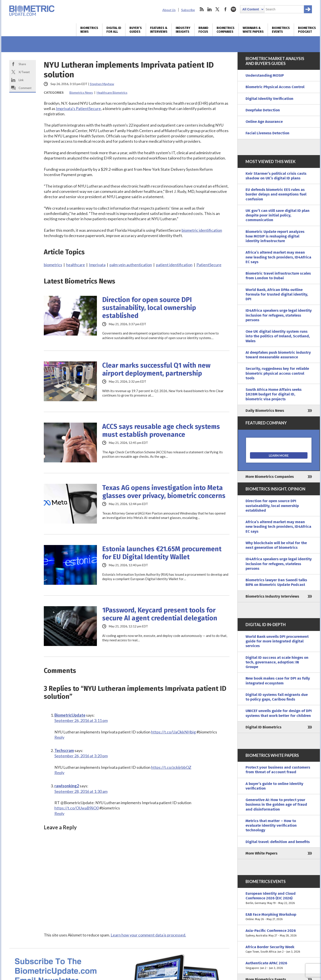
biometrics (53, 265)
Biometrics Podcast (307, 30)
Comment (25, 88)
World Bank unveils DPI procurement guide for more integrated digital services (277, 641)
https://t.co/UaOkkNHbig (173, 732)
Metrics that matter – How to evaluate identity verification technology (271, 826)
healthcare (76, 265)
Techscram (64, 750)
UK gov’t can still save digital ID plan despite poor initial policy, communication (278, 215)
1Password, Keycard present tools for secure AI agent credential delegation (160, 614)
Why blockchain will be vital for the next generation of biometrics (276, 545)
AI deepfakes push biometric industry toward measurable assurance (278, 355)
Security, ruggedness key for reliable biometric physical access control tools (277, 373)
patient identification (174, 265)
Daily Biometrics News (265, 411)
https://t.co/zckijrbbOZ (171, 767)
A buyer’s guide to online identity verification (274, 786)
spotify (233, 9)
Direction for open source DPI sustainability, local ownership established (149, 308)
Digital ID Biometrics (263, 727)
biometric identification (202, 230)
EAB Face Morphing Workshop (279, 917)
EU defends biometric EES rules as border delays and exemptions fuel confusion (276, 194)
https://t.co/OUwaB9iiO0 (77, 808)
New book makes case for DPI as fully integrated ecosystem (278, 681)
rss (202, 9)
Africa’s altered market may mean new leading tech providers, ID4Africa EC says (278, 257)
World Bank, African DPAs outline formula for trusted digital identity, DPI (277, 294)
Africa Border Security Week (279, 949)
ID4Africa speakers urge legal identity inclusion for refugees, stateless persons (279, 315)
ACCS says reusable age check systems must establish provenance (161, 431)
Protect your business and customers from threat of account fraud (278, 770)
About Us (169, 10)
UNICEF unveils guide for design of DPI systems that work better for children (279, 713)
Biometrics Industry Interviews (272, 596)
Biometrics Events (281, 30)
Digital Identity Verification (269, 99)
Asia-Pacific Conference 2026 (279, 933)
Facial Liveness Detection (267, 133)
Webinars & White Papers (253, 30)
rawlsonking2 (67, 786)
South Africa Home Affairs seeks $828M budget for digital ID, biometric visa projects (274, 394)
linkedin (210, 9)
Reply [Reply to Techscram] (59, 773)
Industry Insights (183, 30)
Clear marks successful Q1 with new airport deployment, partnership (156, 369)
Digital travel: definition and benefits (278, 842)
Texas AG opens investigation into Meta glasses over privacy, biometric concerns (164, 492)
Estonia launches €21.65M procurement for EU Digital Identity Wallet (162, 553)
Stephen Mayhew (102, 84)
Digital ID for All (114, 30)
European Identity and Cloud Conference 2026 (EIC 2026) (279, 898)
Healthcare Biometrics (112, 92)
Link (21, 80)
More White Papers (261, 853)
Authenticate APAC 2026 (279, 966)
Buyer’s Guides (136, 30)
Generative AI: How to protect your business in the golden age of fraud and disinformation (276, 805)
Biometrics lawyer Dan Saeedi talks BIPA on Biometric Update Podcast (276, 582)
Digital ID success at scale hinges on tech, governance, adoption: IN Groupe (277, 662)
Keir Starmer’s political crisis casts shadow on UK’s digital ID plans (276, 176)
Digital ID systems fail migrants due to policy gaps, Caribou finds (277, 697)
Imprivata (97, 265)
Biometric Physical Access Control (275, 87)
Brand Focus (203, 30)
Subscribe (188, 10)
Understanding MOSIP (265, 75)
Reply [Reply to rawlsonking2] (59, 813)
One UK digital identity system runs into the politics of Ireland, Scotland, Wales (278, 336)
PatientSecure (209, 265)
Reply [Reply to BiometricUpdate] (59, 737)
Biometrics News (89, 30)
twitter (217, 9)
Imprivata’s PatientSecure (78, 108)
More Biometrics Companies (270, 477)
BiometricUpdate (70, 715)
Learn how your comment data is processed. (148, 935)
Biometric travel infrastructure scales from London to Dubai (278, 276)
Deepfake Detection (263, 110)
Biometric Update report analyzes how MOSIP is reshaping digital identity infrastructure (275, 236)
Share (22, 64)
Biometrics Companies (226, 30)
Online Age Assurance (264, 122)
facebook (225, 9)
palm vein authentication (131, 265)
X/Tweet (24, 72)
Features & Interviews (159, 30)
